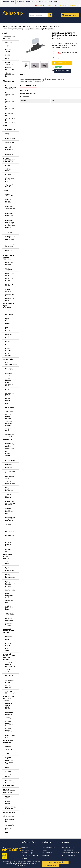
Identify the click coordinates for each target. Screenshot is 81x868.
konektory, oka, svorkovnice (9, 569)
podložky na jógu (9, 821)
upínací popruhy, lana (10, 483)
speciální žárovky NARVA (10, 692)
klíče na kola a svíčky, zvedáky (10, 454)
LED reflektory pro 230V (10, 687)
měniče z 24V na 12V (10, 274)
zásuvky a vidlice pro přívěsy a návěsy (9, 706)
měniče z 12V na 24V (10, 280)
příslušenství (10, 295)
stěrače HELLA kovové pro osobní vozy (10, 215)
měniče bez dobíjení (9, 264)
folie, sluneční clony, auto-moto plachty (10, 519)
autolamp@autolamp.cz (71, 853)
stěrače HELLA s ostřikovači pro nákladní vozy (10, 239)
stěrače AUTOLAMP (9, 195)
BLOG (41, 2)
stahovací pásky (9, 563)
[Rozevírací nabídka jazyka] (40, 5)
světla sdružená (9, 134)
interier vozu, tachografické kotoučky (10, 503)
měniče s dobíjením (9, 269)
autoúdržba (9, 314)
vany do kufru (10, 528)
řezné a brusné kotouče (8, 416)
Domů (4, 33)
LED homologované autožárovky (11, 87)
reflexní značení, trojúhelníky (9, 489)
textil (7, 832)
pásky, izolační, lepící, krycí (10, 595)
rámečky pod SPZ (10, 736)
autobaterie (9, 411)
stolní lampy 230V (9, 671)
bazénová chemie (9, 355)
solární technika (8, 290)
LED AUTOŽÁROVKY (8, 81)
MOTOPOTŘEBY (9, 786)
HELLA (7, 59)
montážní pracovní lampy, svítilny (10, 665)
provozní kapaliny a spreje (9, 329)
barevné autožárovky (10, 69)
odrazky (8, 718)
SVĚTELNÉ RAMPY (8, 170)
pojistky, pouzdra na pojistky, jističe (10, 576)
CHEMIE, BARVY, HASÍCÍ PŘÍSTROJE (9, 305)
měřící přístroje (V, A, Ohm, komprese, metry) (10, 382)
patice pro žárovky (9, 625)
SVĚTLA (6, 126)
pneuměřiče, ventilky (10, 477)
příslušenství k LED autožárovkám (10, 121)
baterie (8, 404)
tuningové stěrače (9, 251)
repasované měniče (10, 299)
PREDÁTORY (9, 174)
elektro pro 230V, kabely (10, 619)
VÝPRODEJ (20, 2)
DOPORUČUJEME (31, 2)
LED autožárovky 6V (10, 108)
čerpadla (9, 539)
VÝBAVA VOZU (8, 440)
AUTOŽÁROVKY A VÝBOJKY (9, 38)
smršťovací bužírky (9, 602)
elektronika (9, 750)
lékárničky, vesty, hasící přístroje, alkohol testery (10, 446)
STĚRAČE (6, 190)
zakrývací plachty (9, 430)
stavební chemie (8, 349)
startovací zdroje (9, 374)
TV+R (7, 754)
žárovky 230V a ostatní (10, 681)
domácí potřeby (8, 776)
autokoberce (10, 531)
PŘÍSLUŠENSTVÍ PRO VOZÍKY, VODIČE (8, 698)
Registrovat (74, 5)
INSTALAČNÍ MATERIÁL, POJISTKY (7, 557)
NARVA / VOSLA (8, 51)
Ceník (56, 2)
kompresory (10, 535)
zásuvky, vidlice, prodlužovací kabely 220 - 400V (10, 761)
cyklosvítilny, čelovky (10, 676)
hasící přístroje (8, 319)
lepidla (8, 341)
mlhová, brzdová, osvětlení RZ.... (10, 148)
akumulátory (10, 407)
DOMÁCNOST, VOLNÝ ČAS (8, 742)
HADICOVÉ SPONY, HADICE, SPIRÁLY (9, 631)
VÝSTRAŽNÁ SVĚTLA (9, 186)
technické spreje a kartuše (9, 336)
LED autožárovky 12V (10, 94)
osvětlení (8, 746)
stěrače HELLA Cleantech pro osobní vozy (10, 208)
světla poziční (10, 139)
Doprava (25, 847)
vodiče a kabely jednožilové (9, 723)
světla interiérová (9, 154)
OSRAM (8, 46)
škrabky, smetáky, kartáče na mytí (9, 511)
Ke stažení (48, 2)
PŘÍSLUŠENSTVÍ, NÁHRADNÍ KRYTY (10, 180)
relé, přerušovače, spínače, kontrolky (10, 584)
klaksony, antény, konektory (9, 466)
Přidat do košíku (62, 63)
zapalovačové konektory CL (10, 472)
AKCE (13, 2)
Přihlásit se (63, 5)
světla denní (9, 142)
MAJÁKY (8, 165)
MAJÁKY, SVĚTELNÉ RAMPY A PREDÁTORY (9, 160)
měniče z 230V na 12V (10, 285)
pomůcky (9, 829)
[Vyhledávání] (40, 15)
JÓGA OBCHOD (9, 816)
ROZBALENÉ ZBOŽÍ (9, 812)
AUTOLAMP (9, 42)
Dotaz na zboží (63, 71)
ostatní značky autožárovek (10, 63)
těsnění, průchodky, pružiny (9, 608)
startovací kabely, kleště (10, 460)
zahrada (8, 771)
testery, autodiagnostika (11, 364)
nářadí (8, 389)
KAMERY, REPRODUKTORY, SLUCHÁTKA (9, 791)
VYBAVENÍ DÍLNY (9, 359)
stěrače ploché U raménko (8, 201)
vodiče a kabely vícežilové (9, 730)
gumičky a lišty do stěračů (10, 246)
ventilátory (9, 524)
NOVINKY (6, 2)
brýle (7, 768)
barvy (7, 345)
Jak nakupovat (47, 853)
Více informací (22, 866)
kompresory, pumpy (10, 394)
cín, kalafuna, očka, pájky (10, 435)
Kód (54, 39)
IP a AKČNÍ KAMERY (9, 803)
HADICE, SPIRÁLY (8, 650)
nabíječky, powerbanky (10, 781)
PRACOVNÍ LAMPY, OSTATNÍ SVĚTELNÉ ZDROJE (9, 657)
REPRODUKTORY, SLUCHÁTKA (11, 808)
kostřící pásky (10, 590)
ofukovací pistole (9, 399)
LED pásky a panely (9, 114)
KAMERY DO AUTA (9, 797)
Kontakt (45, 850)
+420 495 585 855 (68, 850)
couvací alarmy (8, 550)
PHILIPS (8, 55)
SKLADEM (24, 93)
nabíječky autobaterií (9, 369)
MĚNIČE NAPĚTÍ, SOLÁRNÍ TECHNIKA (9, 257)
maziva (8, 324)
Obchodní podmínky (49, 847)
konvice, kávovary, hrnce (9, 544)
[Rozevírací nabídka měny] (49, 5)
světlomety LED (10, 130)
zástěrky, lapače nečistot (8, 496)
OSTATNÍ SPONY (8, 644)
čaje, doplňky (10, 825)
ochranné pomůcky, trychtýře (9, 423)
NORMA (8, 640)
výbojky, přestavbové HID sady (10, 75)
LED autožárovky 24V (10, 101)
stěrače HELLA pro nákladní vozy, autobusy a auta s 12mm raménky (10, 224)
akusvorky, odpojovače (10, 614)
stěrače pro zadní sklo (9, 232)
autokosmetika (10, 311)
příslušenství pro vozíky (10, 713)
